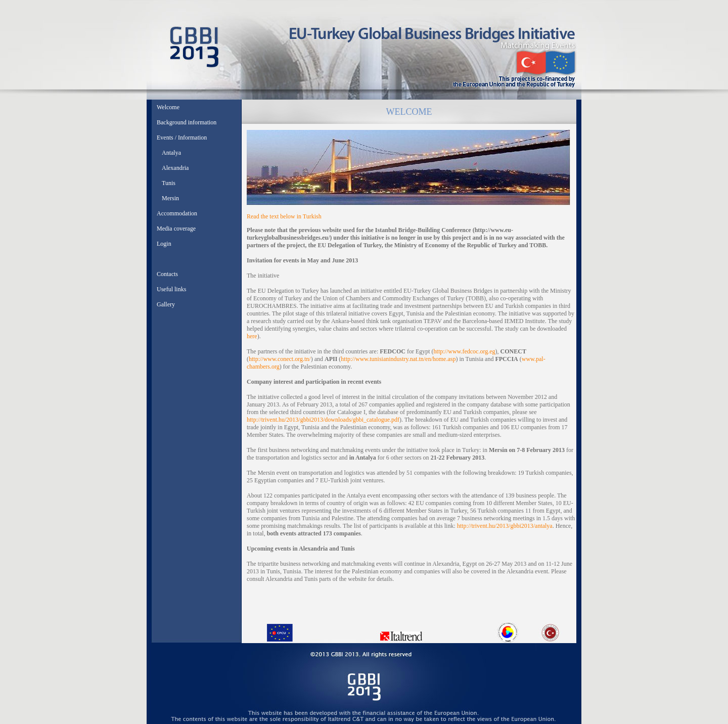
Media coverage (176, 229)
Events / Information (182, 138)
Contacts (167, 274)
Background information (187, 122)
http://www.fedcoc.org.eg (465, 351)
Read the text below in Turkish (284, 216)
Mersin (170, 198)
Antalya (171, 153)
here (252, 336)
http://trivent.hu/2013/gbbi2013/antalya (505, 526)
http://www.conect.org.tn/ (280, 359)
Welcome (168, 107)
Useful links (171, 289)
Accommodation (177, 213)
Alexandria (175, 168)
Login (164, 244)
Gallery (166, 304)
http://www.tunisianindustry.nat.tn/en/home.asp (398, 359)
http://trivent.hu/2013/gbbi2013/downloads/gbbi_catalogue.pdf (323, 420)
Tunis (169, 183)
